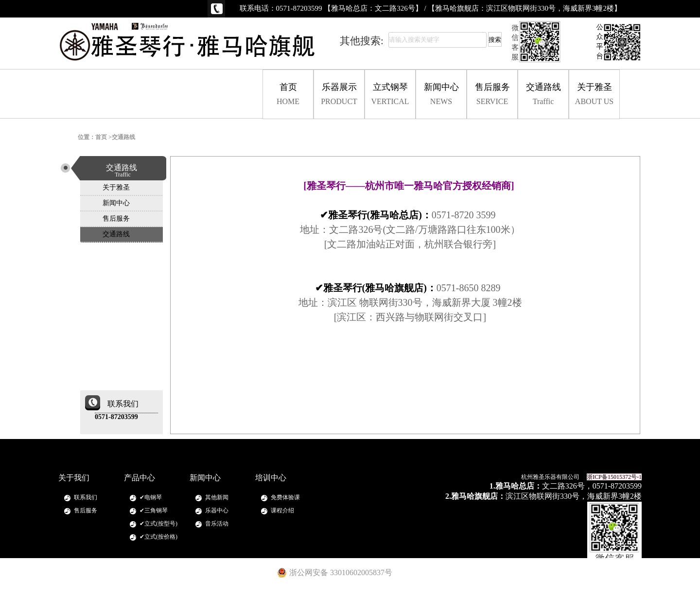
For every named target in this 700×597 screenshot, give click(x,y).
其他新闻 (217, 497)
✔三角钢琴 (154, 510)
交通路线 (543, 94)
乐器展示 (339, 94)
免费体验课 (285, 497)
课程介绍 (282, 510)
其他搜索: (362, 41)
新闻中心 (441, 94)
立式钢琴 (390, 94)
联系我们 (86, 497)
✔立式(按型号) (158, 524)
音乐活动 (217, 524)
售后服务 (492, 94)
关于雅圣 (594, 94)
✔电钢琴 (151, 497)
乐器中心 (217, 510)
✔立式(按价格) (158, 537)
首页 (288, 94)
